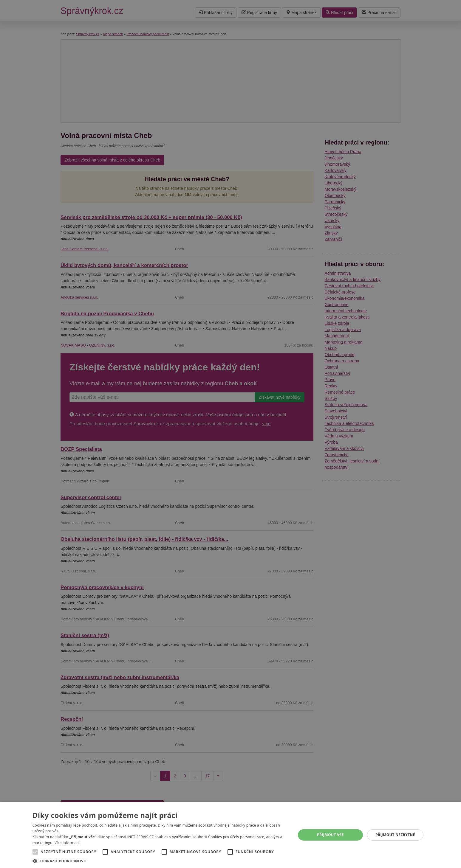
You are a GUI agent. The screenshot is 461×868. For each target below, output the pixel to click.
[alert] (230, 434)
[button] (160, 861)
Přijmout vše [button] (330, 835)
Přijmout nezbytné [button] (395, 835)
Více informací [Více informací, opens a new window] (67, 843)
